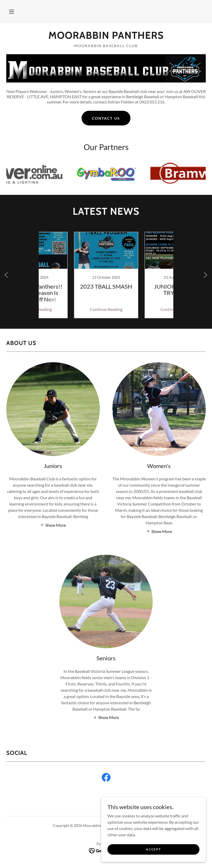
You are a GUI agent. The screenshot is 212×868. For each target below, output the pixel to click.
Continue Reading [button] (71, 309)
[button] (12, 12)
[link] (106, 37)
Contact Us (106, 118)
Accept (153, 849)
